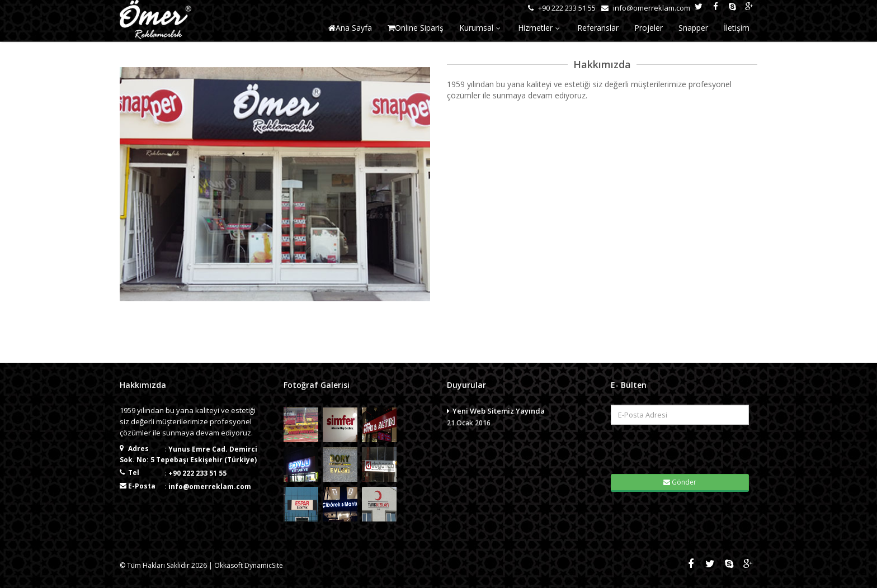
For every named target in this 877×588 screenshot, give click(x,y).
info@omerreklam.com (210, 487)
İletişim (737, 28)
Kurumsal (481, 28)
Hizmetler (540, 28)
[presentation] (680, 448)
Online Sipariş (416, 28)
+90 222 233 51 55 (197, 473)
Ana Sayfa (350, 28)
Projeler (649, 28)
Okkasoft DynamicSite (249, 565)
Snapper (693, 28)
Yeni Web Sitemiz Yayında (520, 418)
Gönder (680, 482)
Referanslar (598, 28)
